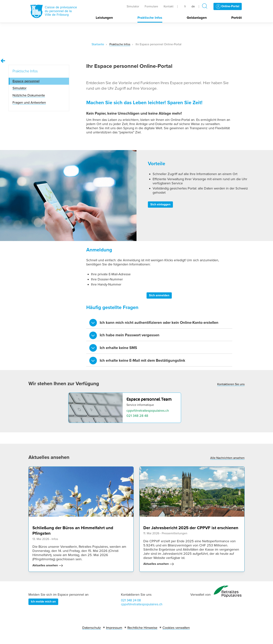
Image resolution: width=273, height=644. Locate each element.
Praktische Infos (150, 18)
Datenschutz (92, 628)
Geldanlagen (197, 18)
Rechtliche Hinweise (142, 628)
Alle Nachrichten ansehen (227, 458)
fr (185, 7)
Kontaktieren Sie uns (231, 384)
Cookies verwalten (176, 628)
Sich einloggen (160, 204)
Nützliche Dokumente (29, 95)
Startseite (98, 44)
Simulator (133, 7)
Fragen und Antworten (29, 103)
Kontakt (169, 7)
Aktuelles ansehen (48, 566)
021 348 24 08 (131, 600)
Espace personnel (26, 81)
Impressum (114, 628)
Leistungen (104, 18)
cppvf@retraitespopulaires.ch (148, 411)
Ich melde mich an (43, 602)
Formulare (151, 7)
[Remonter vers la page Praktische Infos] (3, 61)
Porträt (237, 18)
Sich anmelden (159, 295)
